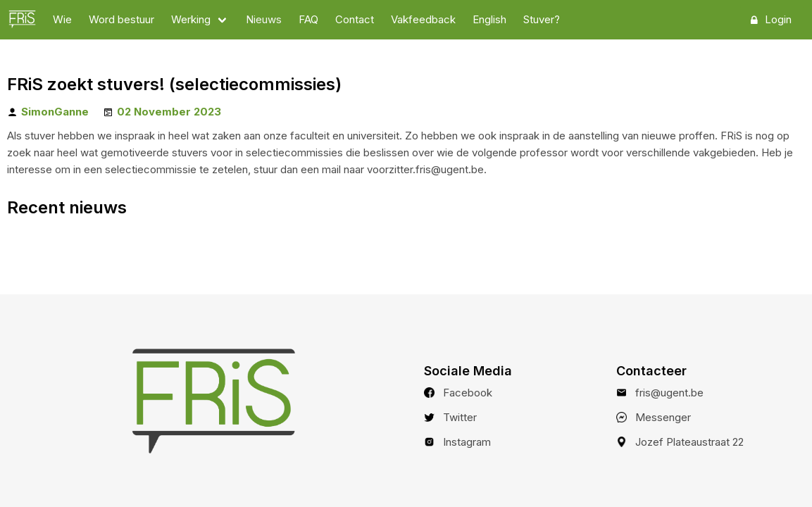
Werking (191, 19)
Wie (62, 19)
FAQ (308, 19)
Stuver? (542, 19)
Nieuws (264, 19)
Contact (355, 19)
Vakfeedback (423, 19)
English (489, 19)
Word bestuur (121, 19)
